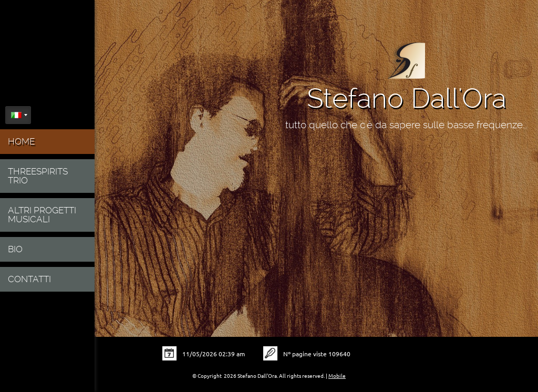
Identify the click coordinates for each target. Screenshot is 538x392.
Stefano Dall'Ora (407, 98)
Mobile (337, 376)
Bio (15, 249)
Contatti (29, 279)
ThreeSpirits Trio (38, 176)
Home (21, 141)
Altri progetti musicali (42, 215)
